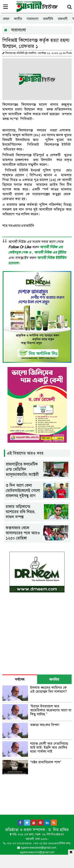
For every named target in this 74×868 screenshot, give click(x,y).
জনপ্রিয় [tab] (54, 679)
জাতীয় (18, 19)
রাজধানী (63, 19)
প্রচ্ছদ (6, 19)
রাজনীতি (48, 19)
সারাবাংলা (32, 19)
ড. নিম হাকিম (59, 830)
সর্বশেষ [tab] (20, 679)
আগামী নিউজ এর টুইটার (50, 252)
